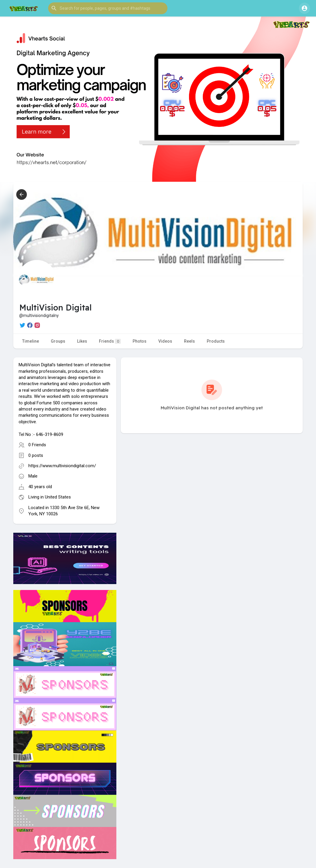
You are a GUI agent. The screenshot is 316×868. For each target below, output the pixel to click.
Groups (58, 341)
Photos (140, 341)
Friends (110, 341)
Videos (165, 341)
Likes (82, 341)
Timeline (31, 341)
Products (216, 341)
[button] (108, 8)
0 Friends (37, 445)
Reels (189, 341)
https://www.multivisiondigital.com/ (62, 466)
